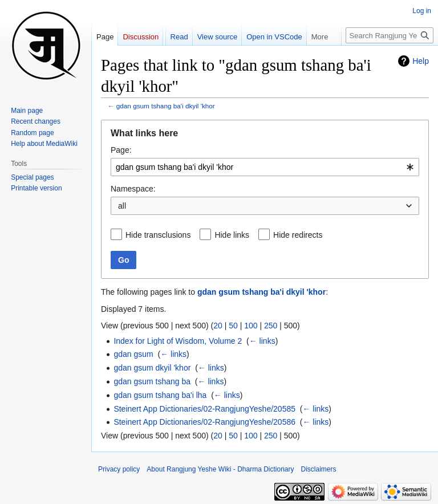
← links (262, 341)
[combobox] (265, 167)
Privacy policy (119, 469)
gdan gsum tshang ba (152, 381)
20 (218, 326)
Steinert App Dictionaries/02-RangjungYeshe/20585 (204, 409)
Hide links (232, 235)
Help (421, 61)
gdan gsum (133, 354)
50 (233, 326)
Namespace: (133, 189)
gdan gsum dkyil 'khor (152, 368)
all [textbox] (122, 206)
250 (271, 326)
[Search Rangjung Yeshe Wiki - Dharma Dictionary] (390, 35)
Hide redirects (298, 235)
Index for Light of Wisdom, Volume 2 (178, 341)
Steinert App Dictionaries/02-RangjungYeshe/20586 (204, 422)
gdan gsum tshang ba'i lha (160, 395)
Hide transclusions (158, 235)
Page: (121, 150)
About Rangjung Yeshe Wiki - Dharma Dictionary (220, 469)
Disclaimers (319, 469)
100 (251, 326)
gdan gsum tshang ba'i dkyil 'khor (166, 106)
